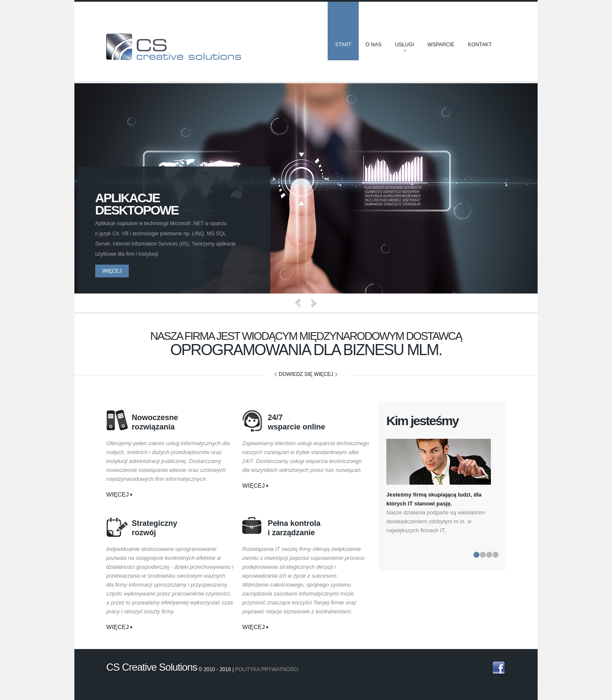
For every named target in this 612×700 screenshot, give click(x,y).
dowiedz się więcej (306, 374)
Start (343, 45)
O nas (373, 45)
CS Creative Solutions (174, 45)
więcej (116, 271)
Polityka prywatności (267, 669)
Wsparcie (441, 45)
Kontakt (480, 45)
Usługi (404, 49)
